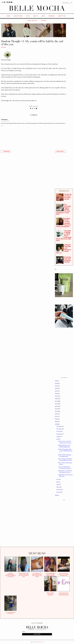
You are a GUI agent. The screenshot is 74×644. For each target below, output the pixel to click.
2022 (56, 388)
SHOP (43, 16)
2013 (56, 411)
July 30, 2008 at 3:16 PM (5, 121)
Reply (2, 126)
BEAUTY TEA (62, 16)
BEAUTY (36, 16)
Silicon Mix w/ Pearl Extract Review (65, 463)
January (59, 492)
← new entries (6, 151)
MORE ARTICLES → (61, 151)
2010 (56, 419)
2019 (56, 396)
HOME (8, 16)
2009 (56, 422)
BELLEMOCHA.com (39, 642)
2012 (56, 414)
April (58, 484)
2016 (56, 404)
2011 (56, 416)
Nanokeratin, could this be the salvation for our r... (65, 471)
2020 (56, 394)
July (58, 439)
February (59, 490)
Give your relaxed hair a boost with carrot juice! (65, 467)
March (58, 487)
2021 (56, 391)
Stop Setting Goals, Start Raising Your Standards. (68, 259)
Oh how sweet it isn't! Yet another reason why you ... (65, 442)
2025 (56, 381)
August (59, 436)
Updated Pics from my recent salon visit (65, 475)
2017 (56, 401)
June (58, 479)
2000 (56, 495)
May (58, 482)
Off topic (3, 47)
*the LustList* (32, 20)
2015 (56, 406)
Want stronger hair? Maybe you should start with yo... (65, 459)
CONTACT (44, 20)
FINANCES (52, 16)
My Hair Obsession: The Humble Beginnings (64, 446)
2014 (56, 409)
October (59, 431)
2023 (56, 386)
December (59, 426)
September (59, 434)
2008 (56, 424)
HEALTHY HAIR (18, 16)
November (59, 429)
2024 (56, 383)
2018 (56, 399)
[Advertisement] (34, 173)
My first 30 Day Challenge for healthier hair (65, 455)
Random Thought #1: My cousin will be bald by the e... (65, 451)
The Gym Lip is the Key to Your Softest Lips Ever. (68, 197)
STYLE (28, 16)
